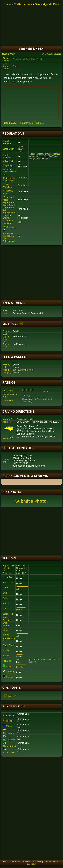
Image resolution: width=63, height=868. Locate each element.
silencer (56, 154)
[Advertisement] (32, 273)
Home (7, 4)
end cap (35, 156)
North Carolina (23, 4)
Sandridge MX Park (47, 4)
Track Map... (10, 123)
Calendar (37, 862)
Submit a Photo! (32, 501)
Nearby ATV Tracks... (32, 123)
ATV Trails (15, 862)
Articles (26, 862)
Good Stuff (32, 864)
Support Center (51, 862)
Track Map (9, 54)
